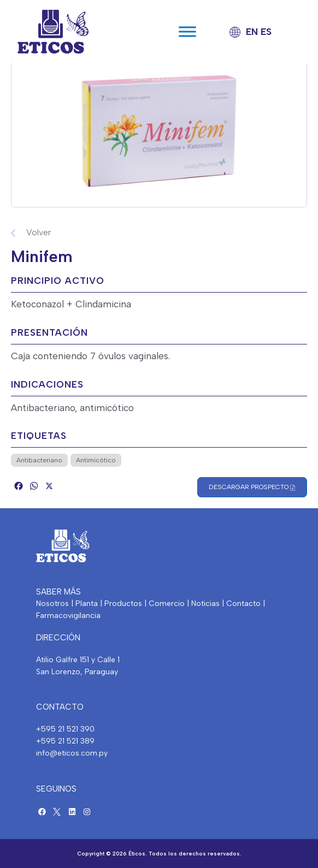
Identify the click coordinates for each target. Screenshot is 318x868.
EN (252, 32)
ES (266, 32)
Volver (39, 232)
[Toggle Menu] (187, 31)
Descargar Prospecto (252, 487)
